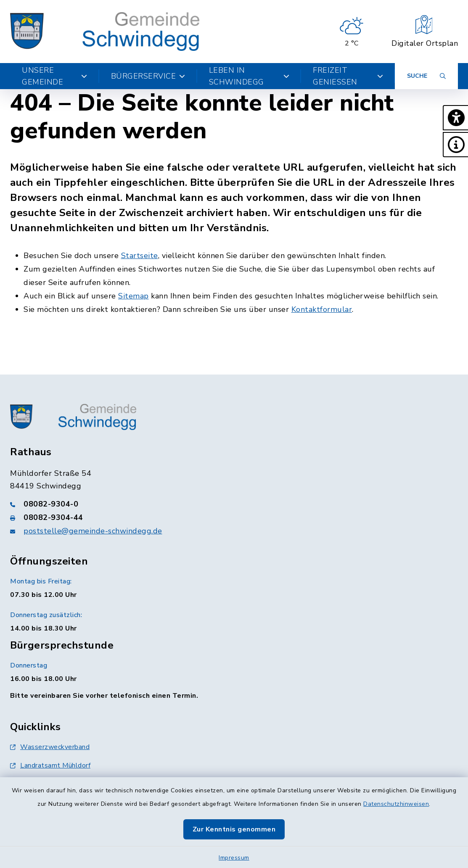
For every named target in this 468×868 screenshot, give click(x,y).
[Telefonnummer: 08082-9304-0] (234, 504)
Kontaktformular (322, 309)
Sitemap (134, 296)
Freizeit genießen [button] (348, 76)
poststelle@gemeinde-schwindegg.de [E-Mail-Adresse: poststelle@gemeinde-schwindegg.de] (93, 531)
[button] (455, 118)
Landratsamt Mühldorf (50, 765)
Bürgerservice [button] (148, 76)
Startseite (140, 256)
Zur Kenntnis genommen (234, 829)
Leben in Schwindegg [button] (249, 76)
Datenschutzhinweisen (396, 804)
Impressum (234, 858)
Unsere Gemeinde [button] (55, 76)
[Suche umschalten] (426, 76)
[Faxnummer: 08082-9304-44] (234, 517)
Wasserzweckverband (50, 747)
